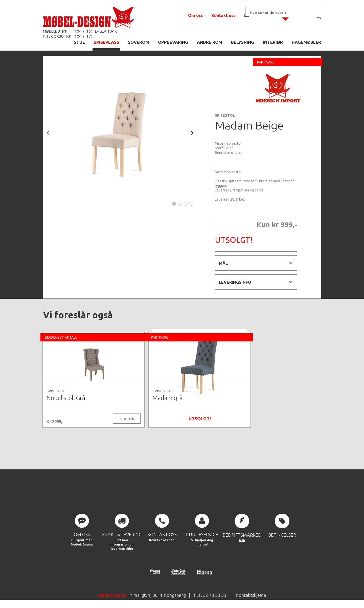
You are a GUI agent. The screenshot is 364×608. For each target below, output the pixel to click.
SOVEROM (139, 42)
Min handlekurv (260, 15)
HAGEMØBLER (306, 42)
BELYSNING (243, 42)
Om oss (195, 15)
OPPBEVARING (173, 42)
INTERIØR (273, 42)
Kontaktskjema (251, 596)
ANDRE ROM (210, 42)
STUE (79, 42)
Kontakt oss (223, 15)
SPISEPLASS (106, 42)
